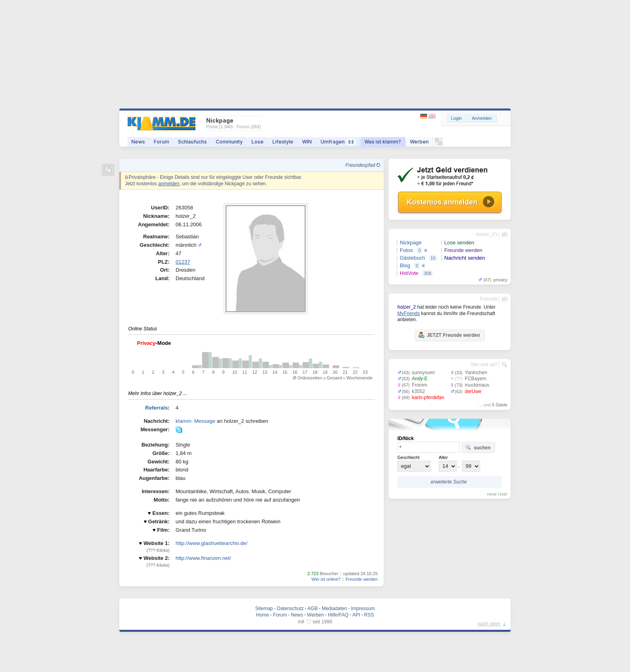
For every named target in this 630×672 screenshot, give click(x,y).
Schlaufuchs (192, 142)
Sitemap (264, 608)
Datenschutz (290, 608)
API (356, 615)
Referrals (156, 408)
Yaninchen (476, 373)
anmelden (169, 184)
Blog (405, 265)
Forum (162, 142)
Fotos (406, 250)
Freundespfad (363, 165)
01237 (183, 262)
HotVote (409, 273)
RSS (369, 615)
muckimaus (477, 385)
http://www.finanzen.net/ (203, 558)
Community (229, 142)
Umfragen (338, 142)
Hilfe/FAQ (338, 615)
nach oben (489, 624)
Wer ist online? (326, 579)
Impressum (363, 608)
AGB (312, 608)
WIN (307, 142)
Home (262, 615)
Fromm (419, 385)
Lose (258, 142)
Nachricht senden (465, 258)
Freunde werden (362, 579)
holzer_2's (487, 234)
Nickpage (411, 243)
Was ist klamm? (383, 142)
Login (457, 118)
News (138, 142)
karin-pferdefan (428, 397)
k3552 (418, 391)
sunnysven (423, 373)
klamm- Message (195, 421)
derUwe (473, 391)
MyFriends (409, 313)
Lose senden (459, 243)
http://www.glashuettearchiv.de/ (212, 543)
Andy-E (420, 379)
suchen (478, 447)
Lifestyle (283, 142)
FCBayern (476, 379)
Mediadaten (334, 608)
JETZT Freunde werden (449, 335)
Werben (419, 142)
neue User (497, 494)
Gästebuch (412, 258)
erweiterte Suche (449, 482)
